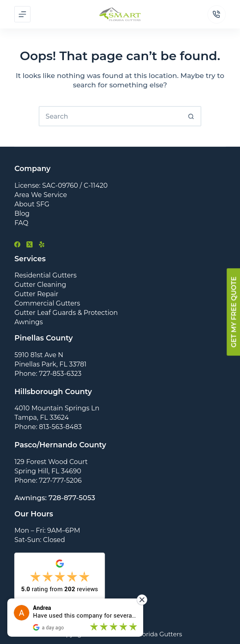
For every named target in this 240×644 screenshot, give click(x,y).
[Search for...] (110, 116)
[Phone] (217, 14)
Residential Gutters (45, 275)
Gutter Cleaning (40, 285)
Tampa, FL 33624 (41, 417)
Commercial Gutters (47, 303)
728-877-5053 (72, 498)
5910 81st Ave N (39, 355)
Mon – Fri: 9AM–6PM (47, 530)
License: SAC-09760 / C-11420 (61, 185)
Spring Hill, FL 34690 (48, 471)
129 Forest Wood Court (51, 462)
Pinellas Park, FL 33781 (50, 364)
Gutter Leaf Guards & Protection (66, 313)
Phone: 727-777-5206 (48, 480)
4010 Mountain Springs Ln (57, 408)
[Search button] (191, 116)
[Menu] (22, 14)
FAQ (21, 223)
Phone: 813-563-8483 (48, 427)
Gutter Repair (36, 294)
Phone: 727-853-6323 (48, 374)
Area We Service (40, 195)
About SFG (32, 204)
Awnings (28, 322)
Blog (22, 214)
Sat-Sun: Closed (39, 540)
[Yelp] (42, 244)
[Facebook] (17, 244)
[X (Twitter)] (29, 244)
